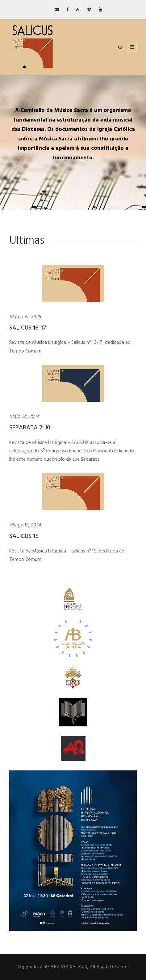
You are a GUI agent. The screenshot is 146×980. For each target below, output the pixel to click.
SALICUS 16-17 (28, 328)
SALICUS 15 (24, 536)
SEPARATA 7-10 (30, 428)
